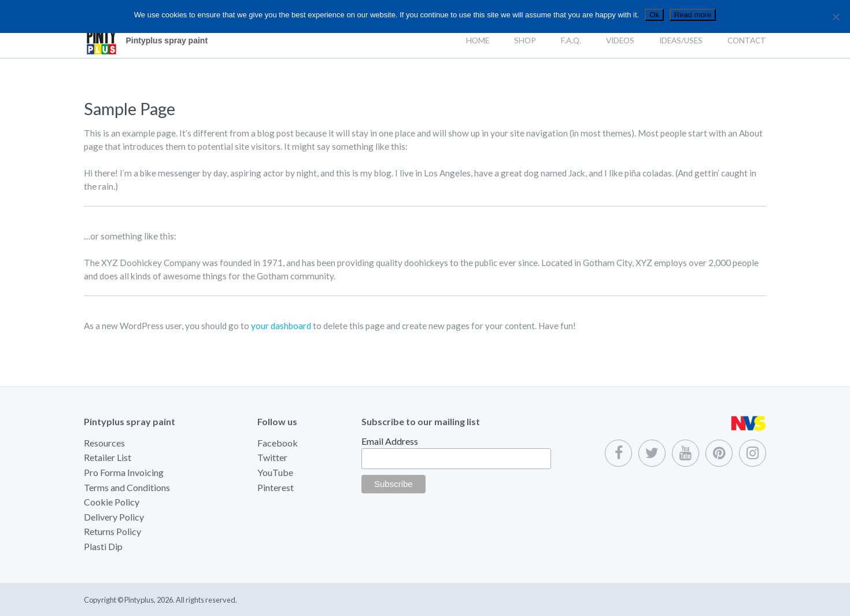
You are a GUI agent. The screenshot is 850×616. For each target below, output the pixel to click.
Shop (525, 40)
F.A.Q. (571, 40)
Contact (747, 40)
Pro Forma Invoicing (124, 472)
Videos (620, 40)
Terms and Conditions (127, 487)
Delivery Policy (114, 517)
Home (478, 40)
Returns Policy (112, 531)
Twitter (272, 457)
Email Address (390, 441)
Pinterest (276, 487)
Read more (693, 15)
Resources (104, 443)
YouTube (275, 472)
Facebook (278, 443)
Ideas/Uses (681, 40)
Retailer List (108, 457)
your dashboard (281, 326)
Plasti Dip (103, 546)
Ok (654, 15)
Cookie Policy (112, 502)
